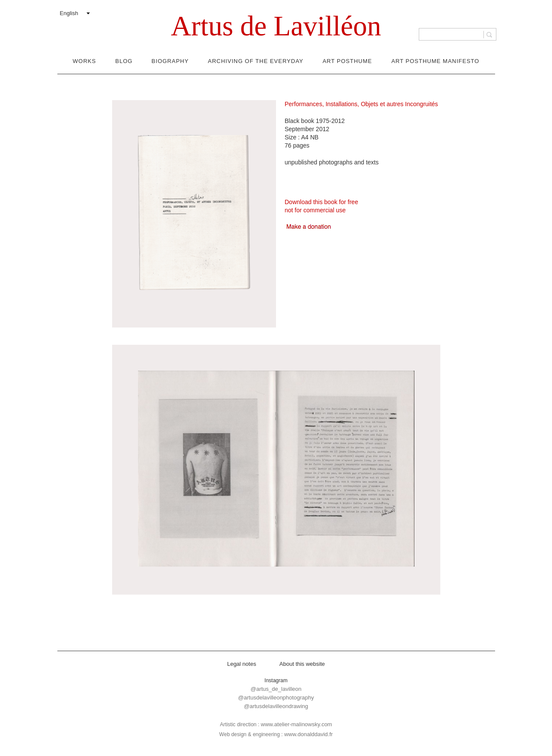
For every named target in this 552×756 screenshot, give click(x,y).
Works (85, 61)
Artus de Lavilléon (276, 26)
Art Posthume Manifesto (435, 61)
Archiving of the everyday (256, 61)
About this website (302, 664)
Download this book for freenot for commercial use (321, 206)
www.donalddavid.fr (309, 734)
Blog (124, 61)
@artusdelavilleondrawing (276, 706)
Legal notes (242, 664)
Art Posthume (347, 61)
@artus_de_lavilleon (276, 689)
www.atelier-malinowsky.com (296, 724)
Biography (170, 61)
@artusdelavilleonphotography (276, 698)
